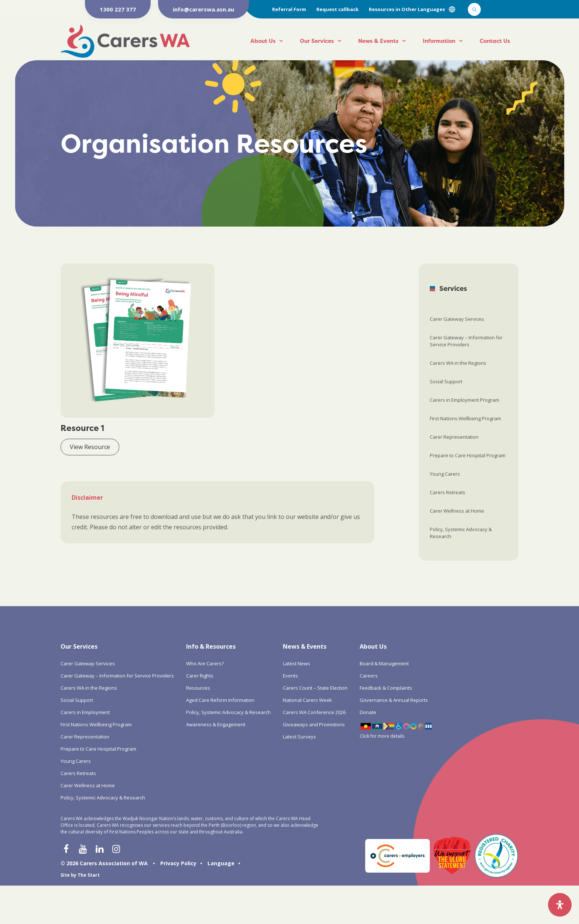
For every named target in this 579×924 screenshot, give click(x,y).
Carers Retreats (448, 492)
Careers (369, 676)
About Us (263, 41)
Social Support (446, 381)
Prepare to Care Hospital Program (468, 455)
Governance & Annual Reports (394, 700)
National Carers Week (307, 700)
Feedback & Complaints (386, 688)
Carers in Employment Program (465, 400)
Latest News (297, 663)
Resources (198, 688)
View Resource (90, 447)
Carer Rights (200, 676)
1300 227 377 (118, 9)
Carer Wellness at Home (457, 511)
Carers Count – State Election (315, 688)
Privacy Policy (178, 863)
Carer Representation (454, 437)
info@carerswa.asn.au (203, 9)
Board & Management (384, 663)
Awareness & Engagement (216, 724)
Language (221, 863)
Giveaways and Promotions (314, 724)
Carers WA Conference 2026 (314, 712)
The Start (89, 875)
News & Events (378, 41)
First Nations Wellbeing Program (465, 418)
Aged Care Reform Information (220, 700)
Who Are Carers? (205, 663)
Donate (368, 712)
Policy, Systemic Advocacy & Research (461, 533)
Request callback (338, 9)
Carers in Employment (85, 712)
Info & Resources (211, 646)
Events (290, 676)
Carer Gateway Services (457, 319)
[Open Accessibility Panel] (560, 905)
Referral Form (289, 9)
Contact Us (495, 41)
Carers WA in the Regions (458, 363)
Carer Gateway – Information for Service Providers (466, 341)
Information (439, 41)
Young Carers (445, 474)
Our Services (317, 41)
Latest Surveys (299, 737)
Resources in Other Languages (407, 9)
